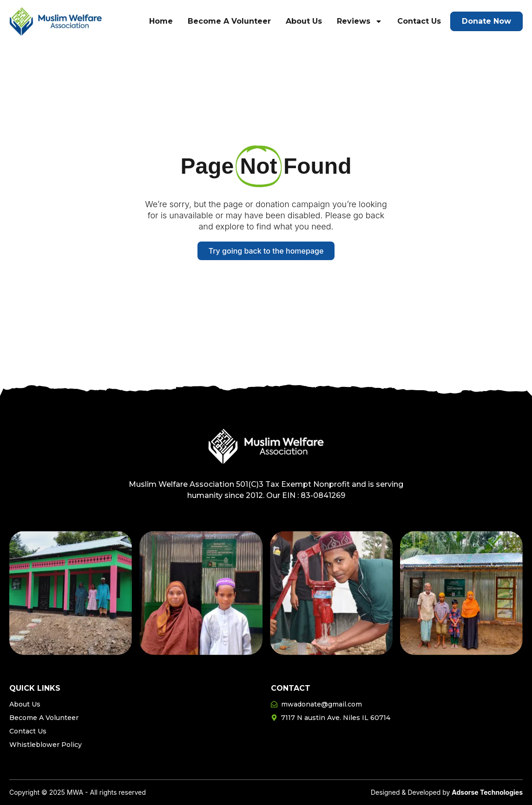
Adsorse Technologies (487, 792)
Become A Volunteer (229, 21)
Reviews (360, 21)
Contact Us (419, 21)
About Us (304, 21)
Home (161, 21)
